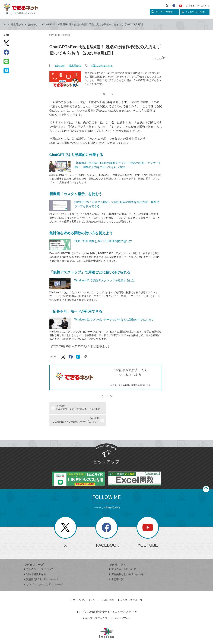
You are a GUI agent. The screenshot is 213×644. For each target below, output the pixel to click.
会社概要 (108, 587)
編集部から (17, 24)
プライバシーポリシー (84, 587)
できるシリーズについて (39, 557)
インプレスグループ (130, 587)
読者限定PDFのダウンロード (41, 567)
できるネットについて (198, 6)
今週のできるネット (102, 66)
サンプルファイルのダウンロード (44, 572)
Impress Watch (121, 606)
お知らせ (33, 24)
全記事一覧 (116, 567)
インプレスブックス (95, 606)
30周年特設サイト (35, 562)
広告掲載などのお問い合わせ (126, 562)
